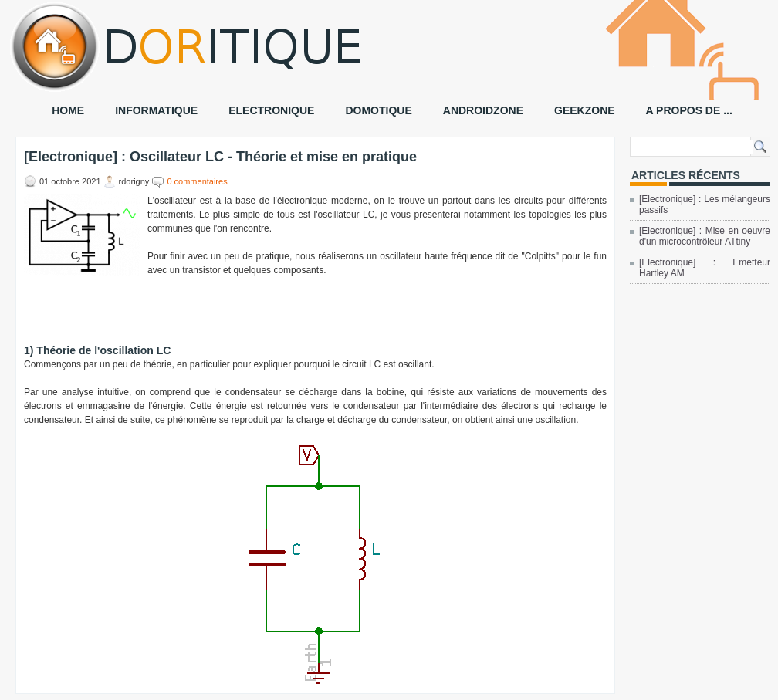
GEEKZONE (585, 110)
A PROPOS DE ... (689, 110)
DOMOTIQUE (378, 110)
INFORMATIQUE (156, 110)
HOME (68, 110)
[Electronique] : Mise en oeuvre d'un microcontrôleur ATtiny (705, 236)
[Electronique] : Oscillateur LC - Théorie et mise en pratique (220, 157)
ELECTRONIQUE (271, 110)
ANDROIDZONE (483, 110)
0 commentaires (197, 181)
